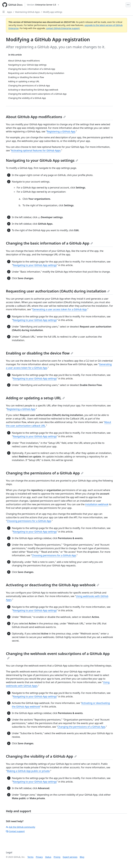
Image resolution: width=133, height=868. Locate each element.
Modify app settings (53, 12)
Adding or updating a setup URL (35, 398)
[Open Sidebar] (4, 12)
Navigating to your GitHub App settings (42, 160)
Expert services (70, 857)
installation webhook (97, 504)
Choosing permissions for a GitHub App (29, 521)
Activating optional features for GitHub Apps (36, 150)
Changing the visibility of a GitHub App (41, 756)
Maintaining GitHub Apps (27, 12)
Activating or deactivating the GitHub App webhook (53, 585)
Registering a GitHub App (61, 131)
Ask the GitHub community (21, 827)
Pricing (57, 857)
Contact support (15, 831)
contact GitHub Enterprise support (63, 28)
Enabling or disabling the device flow (40, 353)
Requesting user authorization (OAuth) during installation (58, 291)
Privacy (39, 857)
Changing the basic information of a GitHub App (49, 243)
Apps (10, 12)
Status (48, 857)
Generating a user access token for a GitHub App (60, 309)
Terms (30, 857)
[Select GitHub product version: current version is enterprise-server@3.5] (43, 5)
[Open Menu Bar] (128, 5)
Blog (82, 857)
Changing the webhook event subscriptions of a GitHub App (58, 655)
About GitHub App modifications (36, 117)
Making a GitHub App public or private (28, 771)
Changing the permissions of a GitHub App (45, 473)
